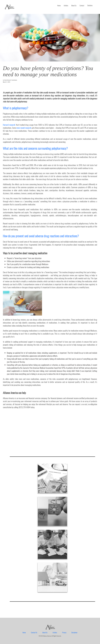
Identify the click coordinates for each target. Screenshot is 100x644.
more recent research (24, 128)
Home (59, 5)
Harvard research (9, 125)
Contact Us (34, 633)
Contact (82, 5)
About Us (74, 5)
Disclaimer (74, 633)
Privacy (64, 633)
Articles (66, 5)
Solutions (90, 5)
